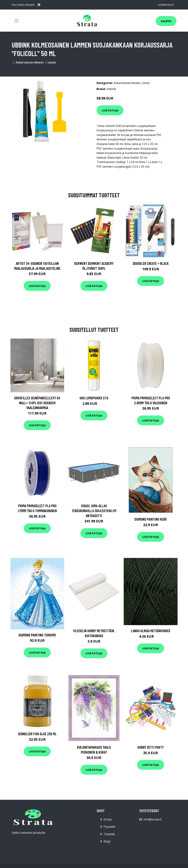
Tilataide (109, 834)
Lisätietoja (110, 110)
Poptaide (109, 827)
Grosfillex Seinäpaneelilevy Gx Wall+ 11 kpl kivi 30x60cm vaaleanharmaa (37, 403)
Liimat (52, 62)
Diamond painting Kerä (151, 519)
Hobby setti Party (151, 747)
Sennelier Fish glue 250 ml (37, 734)
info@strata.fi (166, 5)
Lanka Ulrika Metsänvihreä (151, 631)
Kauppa (166, 21)
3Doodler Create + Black (151, 263)
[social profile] (39, 5)
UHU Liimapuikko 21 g (94, 398)
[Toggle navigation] (16, 21)
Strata (108, 819)
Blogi (107, 841)
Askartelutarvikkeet (30, 62)
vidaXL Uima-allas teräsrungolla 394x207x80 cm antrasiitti (94, 511)
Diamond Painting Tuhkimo (37, 635)
